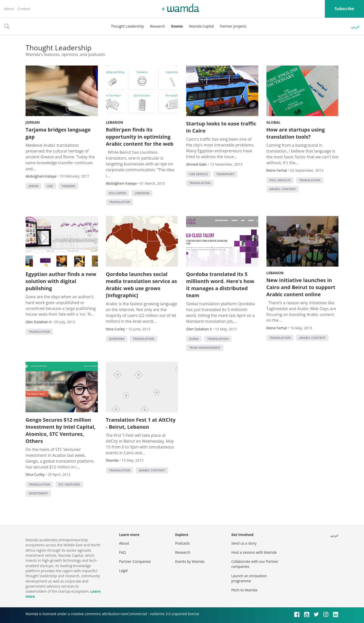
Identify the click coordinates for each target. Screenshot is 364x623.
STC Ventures (69, 485)
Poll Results (280, 180)
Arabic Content (283, 189)
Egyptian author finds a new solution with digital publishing (61, 281)
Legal (123, 571)
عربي (355, 26)
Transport (225, 174)
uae (50, 186)
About (9, 9)
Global (274, 122)
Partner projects (233, 26)
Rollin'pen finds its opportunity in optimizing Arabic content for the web (140, 137)
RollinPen (118, 193)
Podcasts (183, 543)
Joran (33, 186)
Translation (120, 202)
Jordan (33, 122)
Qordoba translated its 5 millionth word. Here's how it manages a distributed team (220, 285)
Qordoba (117, 339)
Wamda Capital (201, 26)
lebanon (142, 193)
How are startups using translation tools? (296, 133)
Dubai (194, 339)
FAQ (122, 552)
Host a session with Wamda (254, 552)
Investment (38, 493)
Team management (205, 348)
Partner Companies (135, 561)
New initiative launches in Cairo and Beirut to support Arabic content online (301, 287)
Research (157, 26)
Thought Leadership (128, 26)
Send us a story (244, 543)
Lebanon (115, 122)
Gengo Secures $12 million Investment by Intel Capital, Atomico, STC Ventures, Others (61, 430)
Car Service (198, 174)
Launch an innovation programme (249, 578)
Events (177, 26)
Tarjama (68, 186)
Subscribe (344, 9)
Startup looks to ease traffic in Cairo (221, 127)
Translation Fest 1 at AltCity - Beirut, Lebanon (141, 423)
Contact (24, 9)
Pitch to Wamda (244, 590)
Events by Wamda (190, 561)
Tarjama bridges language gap (58, 133)
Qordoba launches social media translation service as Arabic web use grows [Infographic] (142, 285)
